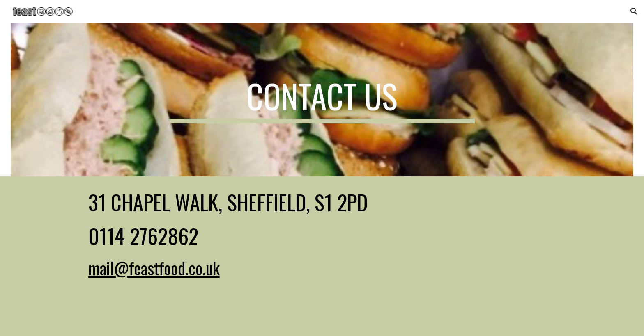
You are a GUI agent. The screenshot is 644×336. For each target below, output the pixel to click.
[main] (322, 100)
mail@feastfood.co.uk (154, 268)
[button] (634, 11)
